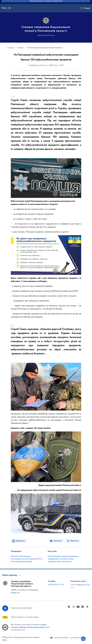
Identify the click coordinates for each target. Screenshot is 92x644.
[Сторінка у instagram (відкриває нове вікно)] (83, 607)
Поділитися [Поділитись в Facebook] (58, 541)
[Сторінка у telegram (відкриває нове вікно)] (87, 607)
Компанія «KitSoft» (62, 638)
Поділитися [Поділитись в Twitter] (74, 541)
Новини (21, 48)
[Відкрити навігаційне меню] (10, 8)
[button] (12, 575)
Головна (11, 48)
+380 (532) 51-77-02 (56, 585)
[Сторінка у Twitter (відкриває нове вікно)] (74, 607)
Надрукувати (20, 541)
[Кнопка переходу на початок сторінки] (83, 639)
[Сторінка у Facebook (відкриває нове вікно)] (69, 607)
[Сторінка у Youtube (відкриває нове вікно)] (78, 607)
